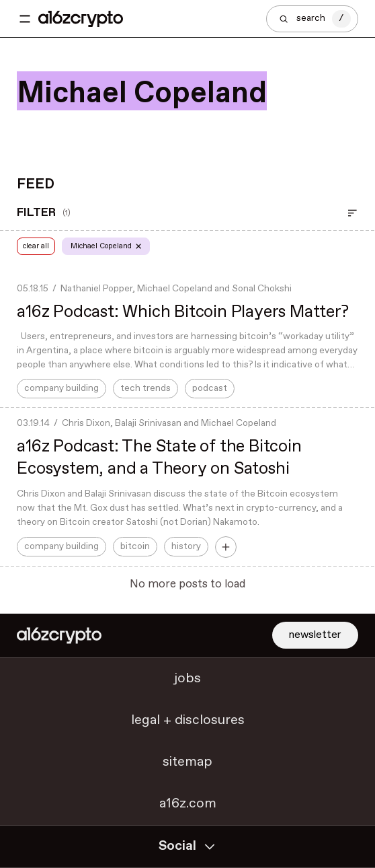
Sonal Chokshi (262, 289)
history (186, 546)
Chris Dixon (86, 423)
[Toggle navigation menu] (25, 19)
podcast (210, 388)
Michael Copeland (175, 289)
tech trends (145, 388)
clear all (38, 246)
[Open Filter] (352, 214)
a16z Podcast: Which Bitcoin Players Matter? (182, 312)
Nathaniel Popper (96, 289)
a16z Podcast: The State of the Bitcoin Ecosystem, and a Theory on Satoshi (159, 458)
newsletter (315, 635)
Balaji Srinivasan (148, 423)
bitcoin (135, 546)
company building (61, 388)
